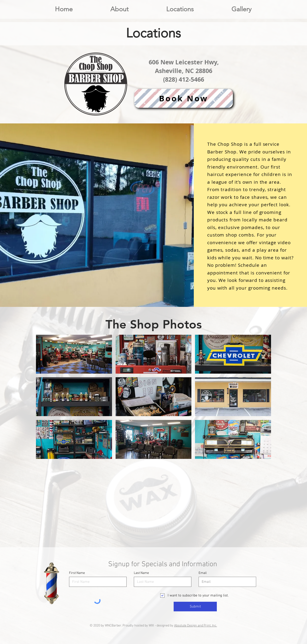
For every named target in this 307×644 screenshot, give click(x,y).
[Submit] (195, 607)
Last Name (141, 573)
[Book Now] (184, 98)
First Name (77, 573)
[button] (180, 9)
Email (203, 573)
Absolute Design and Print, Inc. (196, 626)
